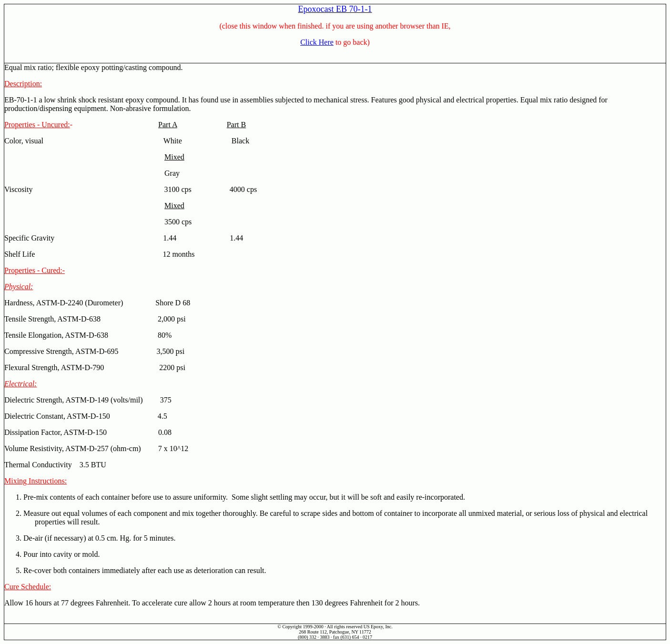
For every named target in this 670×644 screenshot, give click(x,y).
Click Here (317, 42)
